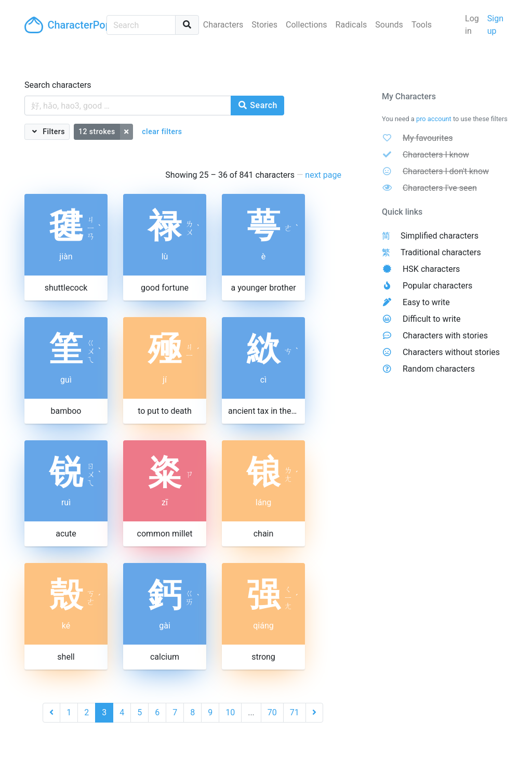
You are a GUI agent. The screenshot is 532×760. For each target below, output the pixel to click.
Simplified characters (440, 236)
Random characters (439, 369)
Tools (422, 25)
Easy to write (426, 302)
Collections (307, 25)
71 (295, 712)
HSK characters (431, 269)
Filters (53, 132)
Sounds (389, 25)
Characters (223, 25)
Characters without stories (451, 352)
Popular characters (437, 286)
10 (230, 712)
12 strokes (97, 132)
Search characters (58, 85)
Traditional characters (441, 252)
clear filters (162, 132)
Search (257, 105)
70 (272, 712)
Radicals (351, 25)
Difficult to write (432, 319)
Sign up (495, 25)
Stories (264, 25)
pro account (434, 119)
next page (323, 175)
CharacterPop (61, 25)
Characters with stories (445, 336)
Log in (472, 25)
